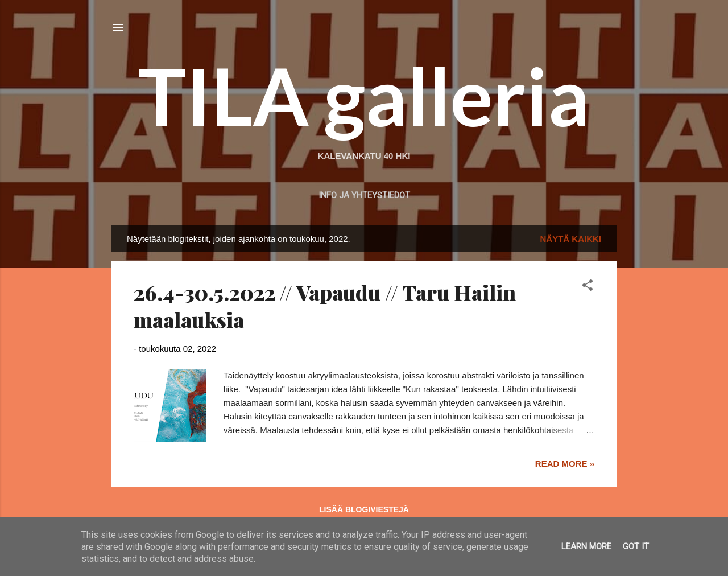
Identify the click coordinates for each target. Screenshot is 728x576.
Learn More (586, 546)
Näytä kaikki (571, 239)
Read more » (565, 464)
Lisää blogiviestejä (364, 509)
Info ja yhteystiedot (364, 195)
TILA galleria (364, 96)
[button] (588, 287)
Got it (636, 546)
